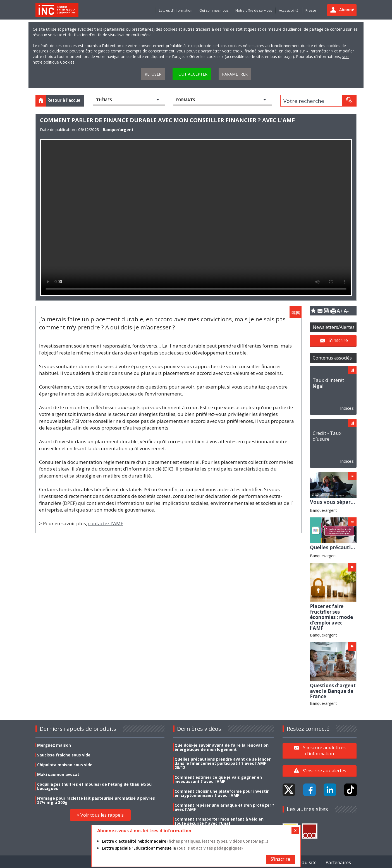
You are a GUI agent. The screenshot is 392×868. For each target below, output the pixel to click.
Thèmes (104, 100)
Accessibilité (289, 10)
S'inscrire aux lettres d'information (324, 751)
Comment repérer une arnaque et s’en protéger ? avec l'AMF (224, 807)
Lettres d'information (176, 10)
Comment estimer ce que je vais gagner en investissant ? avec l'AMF (218, 779)
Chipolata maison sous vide (65, 765)
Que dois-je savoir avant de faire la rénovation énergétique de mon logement (222, 747)
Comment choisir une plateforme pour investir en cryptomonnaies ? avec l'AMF (222, 793)
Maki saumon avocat (58, 774)
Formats (186, 100)
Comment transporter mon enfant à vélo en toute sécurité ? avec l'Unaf (219, 821)
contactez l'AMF (106, 523)
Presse (311, 10)
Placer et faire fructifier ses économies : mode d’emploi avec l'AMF (331, 617)
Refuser (153, 74)
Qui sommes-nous (214, 10)
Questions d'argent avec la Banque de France (333, 691)
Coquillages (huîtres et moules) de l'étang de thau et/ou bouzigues (94, 786)
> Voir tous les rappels (100, 815)
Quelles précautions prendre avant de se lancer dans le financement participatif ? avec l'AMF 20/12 (223, 763)
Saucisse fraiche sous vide (64, 755)
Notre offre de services (254, 10)
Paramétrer (235, 74)
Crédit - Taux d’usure (327, 436)
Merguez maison (54, 745)
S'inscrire (338, 340)
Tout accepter (192, 74)
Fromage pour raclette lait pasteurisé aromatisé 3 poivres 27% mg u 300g (96, 800)
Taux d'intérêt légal (328, 383)
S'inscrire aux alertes (324, 771)
